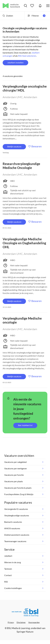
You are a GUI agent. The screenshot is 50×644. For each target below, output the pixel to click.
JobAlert (40, 6)
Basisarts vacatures (13, 522)
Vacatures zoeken (25, 6)
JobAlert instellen (15, 62)
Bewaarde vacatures (32, 6)
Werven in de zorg (12, 562)
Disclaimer (21, 622)
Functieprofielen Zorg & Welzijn (19, 494)
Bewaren (37, 146)
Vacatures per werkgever (16, 468)
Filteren (36, 16)
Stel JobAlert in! (25, 425)
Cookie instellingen (13, 588)
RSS (6, 582)
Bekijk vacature (14, 146)
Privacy (11, 622)
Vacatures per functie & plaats (18, 488)
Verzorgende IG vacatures (16, 509)
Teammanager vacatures (15, 541)
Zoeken (8, 16)
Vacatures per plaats (14, 481)
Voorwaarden (34, 622)
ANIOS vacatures (12, 528)
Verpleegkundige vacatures (17, 515)
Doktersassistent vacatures (17, 535)
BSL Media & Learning (18, 628)
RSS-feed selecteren (27, 56)
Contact (8, 575)
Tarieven (8, 569)
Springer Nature (25, 632)
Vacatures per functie (14, 475)
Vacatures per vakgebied (15, 462)
